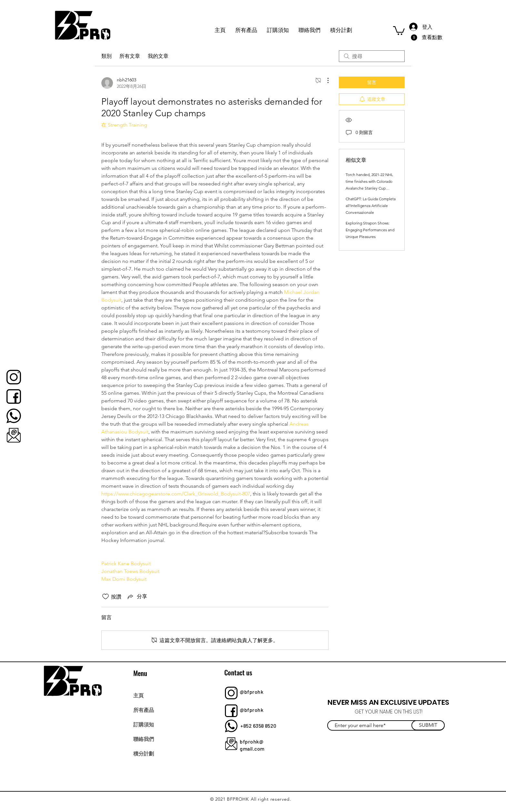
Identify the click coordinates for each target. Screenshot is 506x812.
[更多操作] (325, 80)
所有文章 (130, 56)
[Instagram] (372, 758)
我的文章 (158, 56)
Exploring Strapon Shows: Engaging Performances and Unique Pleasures (370, 230)
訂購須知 (144, 724)
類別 (106, 56)
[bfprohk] (14, 377)
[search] (372, 56)
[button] (399, 30)
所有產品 (144, 710)
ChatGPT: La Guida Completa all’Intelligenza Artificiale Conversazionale (371, 206)
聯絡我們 (144, 739)
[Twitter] (358, 758)
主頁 (138, 695)
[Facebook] (344, 758)
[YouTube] (386, 758)
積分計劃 (144, 753)
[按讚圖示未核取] (106, 597)
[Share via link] (137, 597)
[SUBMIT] (428, 725)
